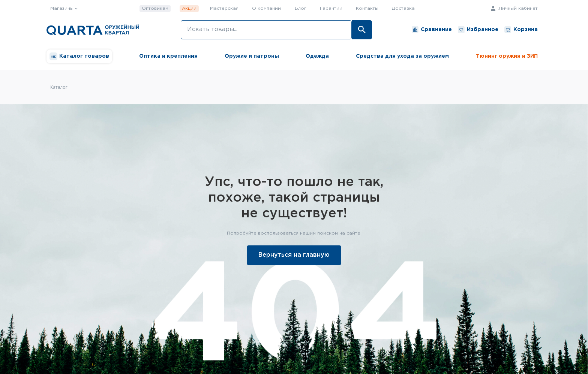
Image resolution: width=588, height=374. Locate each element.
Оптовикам (155, 8)
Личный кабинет (514, 8)
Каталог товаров (79, 56)
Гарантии (331, 8)
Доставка (403, 8)
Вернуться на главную (294, 255)
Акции (189, 8)
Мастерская (224, 8)
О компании (266, 8)
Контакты (367, 8)
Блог (301, 8)
